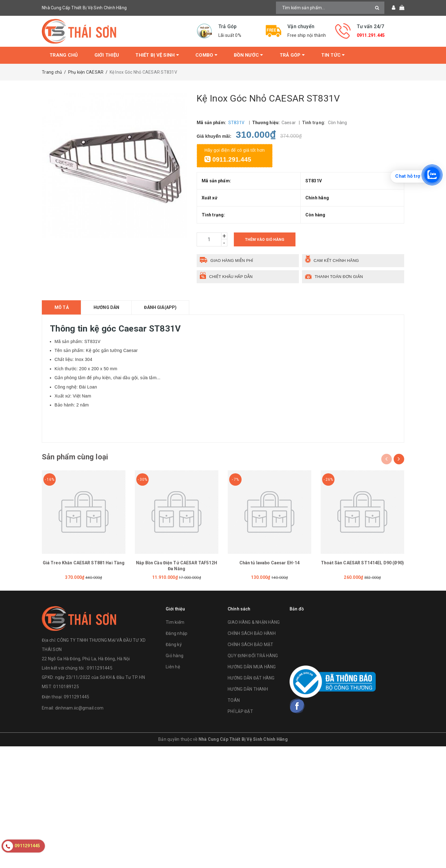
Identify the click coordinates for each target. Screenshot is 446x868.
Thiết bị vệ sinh (157, 55)
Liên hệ (173, 667)
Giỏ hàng (175, 656)
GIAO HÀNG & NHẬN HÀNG (254, 622)
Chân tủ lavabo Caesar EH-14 (270, 563)
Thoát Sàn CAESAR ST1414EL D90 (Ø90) (362, 563)
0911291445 (77, 697)
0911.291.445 (371, 35)
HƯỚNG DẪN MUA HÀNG (252, 667)
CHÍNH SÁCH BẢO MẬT (251, 644)
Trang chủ (64, 55)
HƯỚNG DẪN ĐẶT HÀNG (251, 678)
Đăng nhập (177, 633)
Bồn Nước (249, 55)
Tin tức (333, 55)
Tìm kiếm (175, 622)
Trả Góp (292, 55)
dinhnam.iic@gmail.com (79, 708)
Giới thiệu (107, 55)
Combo (206, 55)
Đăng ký (174, 644)
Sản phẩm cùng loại (75, 457)
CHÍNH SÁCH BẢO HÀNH (252, 633)
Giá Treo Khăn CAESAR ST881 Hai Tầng (84, 563)
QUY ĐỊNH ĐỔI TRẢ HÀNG (253, 656)
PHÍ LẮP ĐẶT (240, 711)
